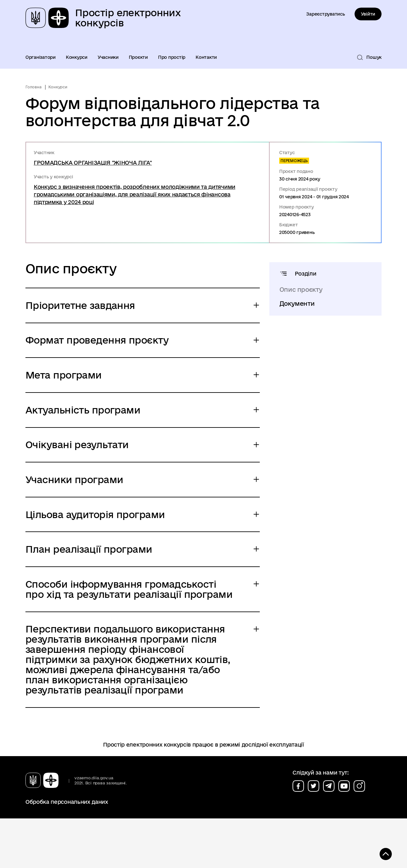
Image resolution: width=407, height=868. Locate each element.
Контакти (206, 57)
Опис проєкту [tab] (301, 290)
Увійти (368, 14)
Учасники (108, 57)
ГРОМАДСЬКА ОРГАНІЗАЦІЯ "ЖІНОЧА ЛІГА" (93, 163)
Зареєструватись (325, 14)
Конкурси (77, 57)
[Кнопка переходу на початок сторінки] (383, 854)
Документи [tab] (297, 304)
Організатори (41, 57)
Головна (33, 87)
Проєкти (138, 57)
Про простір (172, 57)
